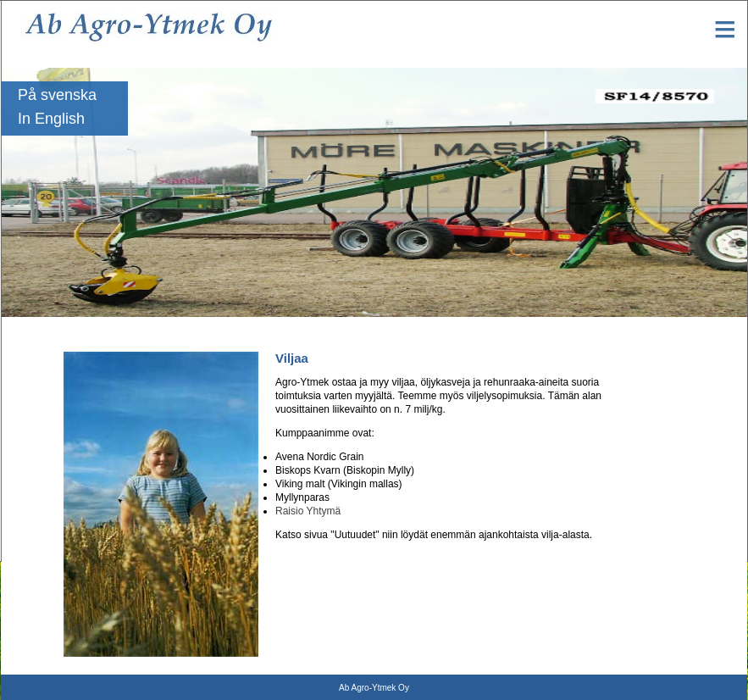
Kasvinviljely (654, 467)
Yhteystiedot (654, 372)
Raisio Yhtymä (308, 511)
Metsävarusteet (660, 443)
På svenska (57, 95)
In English (51, 119)
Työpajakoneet (658, 419)
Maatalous (649, 396)
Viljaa (638, 491)
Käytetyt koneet (661, 514)
